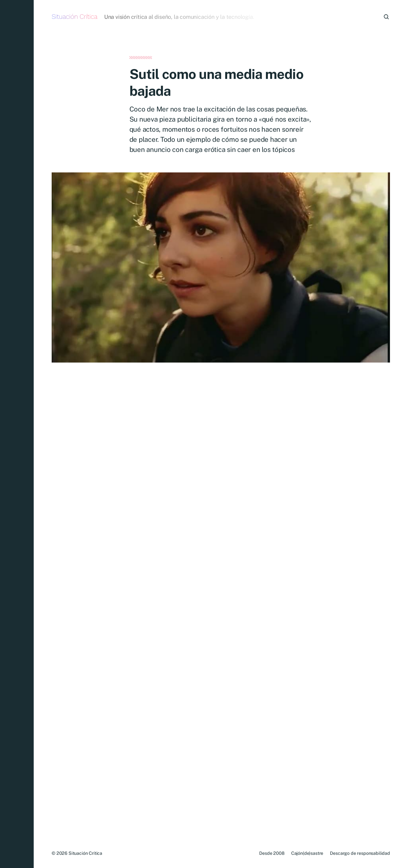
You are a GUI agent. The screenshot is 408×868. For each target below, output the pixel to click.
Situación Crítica (75, 17)
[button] (17, 434)
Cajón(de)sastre (307, 853)
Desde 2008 (272, 853)
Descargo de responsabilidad (360, 853)
